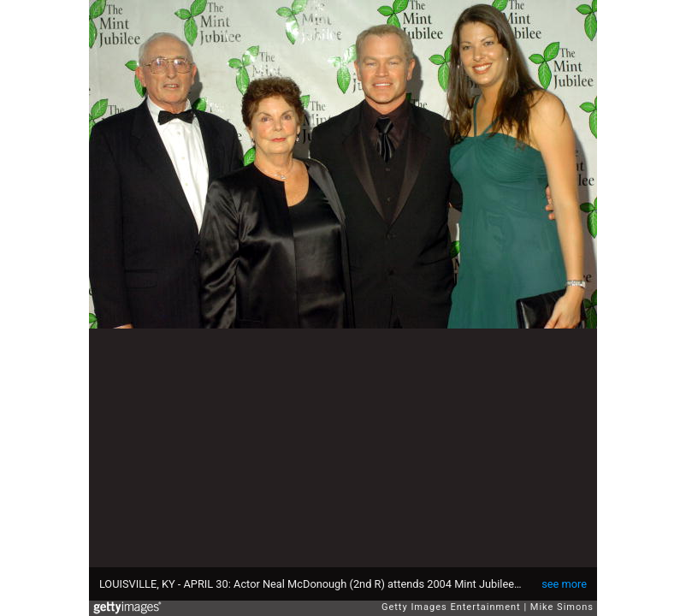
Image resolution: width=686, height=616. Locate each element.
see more (564, 584)
